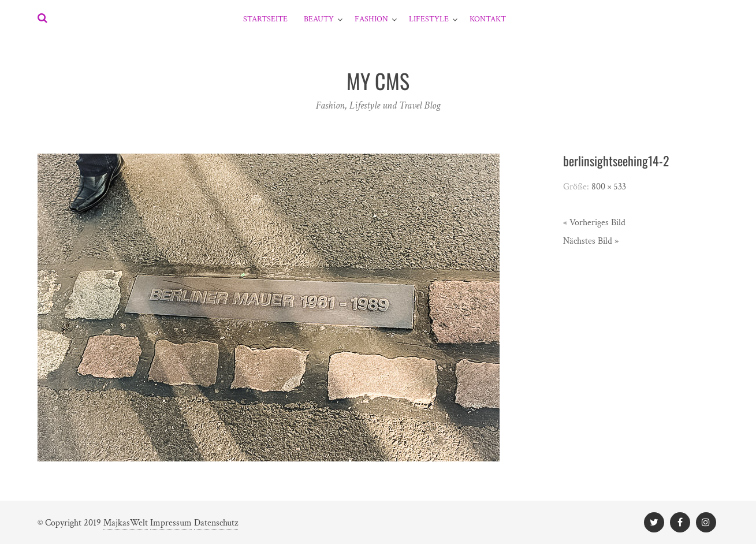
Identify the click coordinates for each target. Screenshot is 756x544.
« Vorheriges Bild (594, 223)
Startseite (265, 19)
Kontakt (488, 19)
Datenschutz (216, 523)
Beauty (319, 19)
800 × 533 (609, 187)
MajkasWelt (126, 523)
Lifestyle (429, 19)
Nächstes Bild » (591, 241)
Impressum (171, 523)
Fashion (371, 19)
